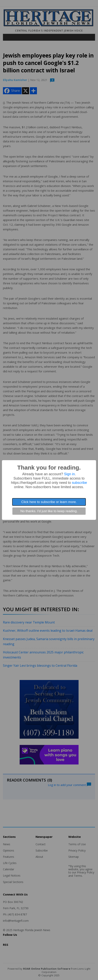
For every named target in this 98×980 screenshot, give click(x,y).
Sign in (69, 474)
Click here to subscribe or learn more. (49, 502)
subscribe (79, 483)
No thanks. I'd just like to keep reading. (49, 511)
